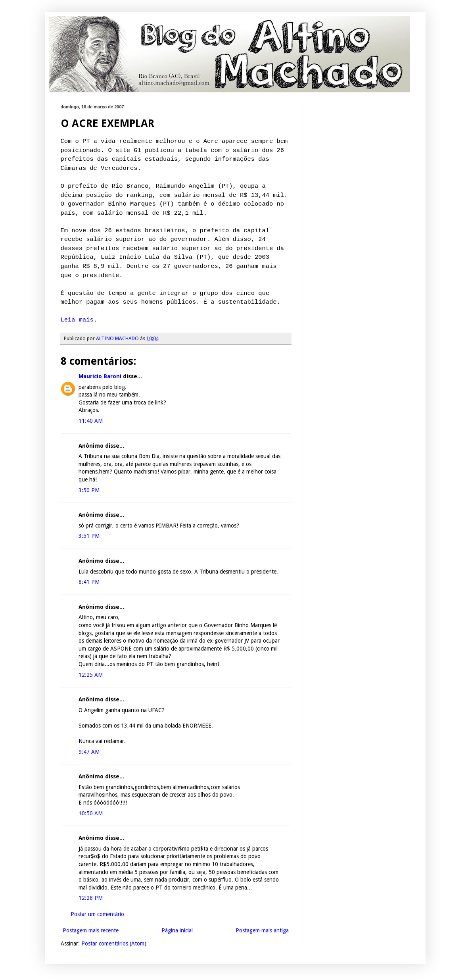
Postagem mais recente (91, 930)
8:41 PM (89, 582)
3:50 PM (89, 490)
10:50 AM (91, 813)
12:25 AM (91, 675)
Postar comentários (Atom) (114, 943)
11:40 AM (91, 421)
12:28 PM (91, 898)
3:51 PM (89, 536)
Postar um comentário (97, 914)
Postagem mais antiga (262, 930)
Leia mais (77, 320)
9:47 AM (89, 752)
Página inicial (177, 930)
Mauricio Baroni (100, 376)
